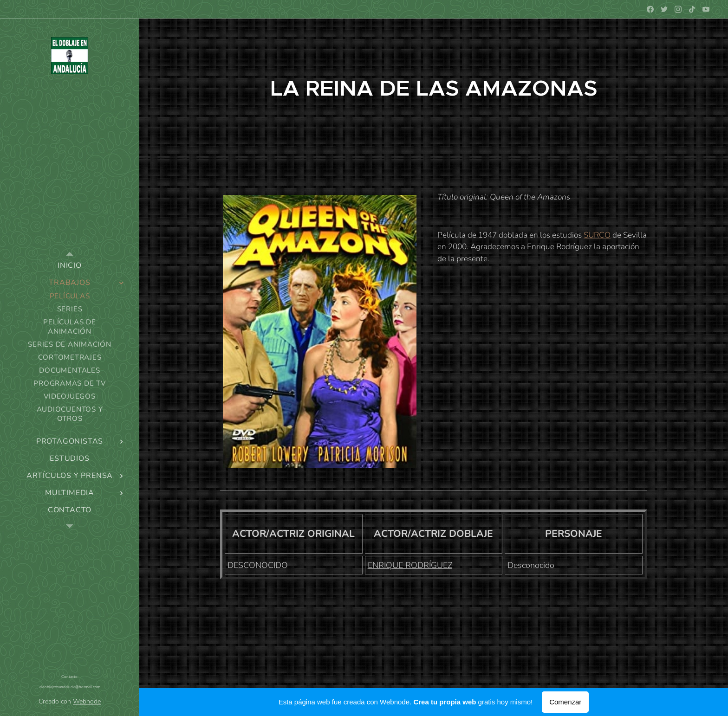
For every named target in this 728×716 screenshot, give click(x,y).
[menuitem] (70, 266)
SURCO (597, 235)
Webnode (87, 701)
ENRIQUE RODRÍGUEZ (410, 565)
